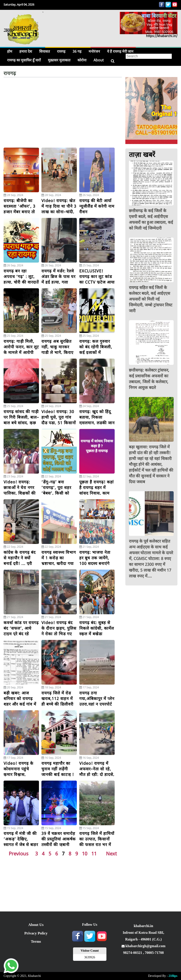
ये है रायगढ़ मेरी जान (120, 51)
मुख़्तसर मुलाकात (59, 60)
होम (10, 51)
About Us (36, 925)
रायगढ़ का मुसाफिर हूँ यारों (24, 60)
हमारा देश (26, 51)
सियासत (45, 51)
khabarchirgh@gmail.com (143, 946)
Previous (19, 853)
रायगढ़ (61, 51)
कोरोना (82, 60)
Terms (36, 941)
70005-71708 (154, 953)
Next (111, 853)
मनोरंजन (94, 51)
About (99, 60)
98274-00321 (133, 953)
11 (94, 853)
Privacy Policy (36, 933)
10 (85, 853)
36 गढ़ (77, 51)
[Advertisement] (63, 114)
